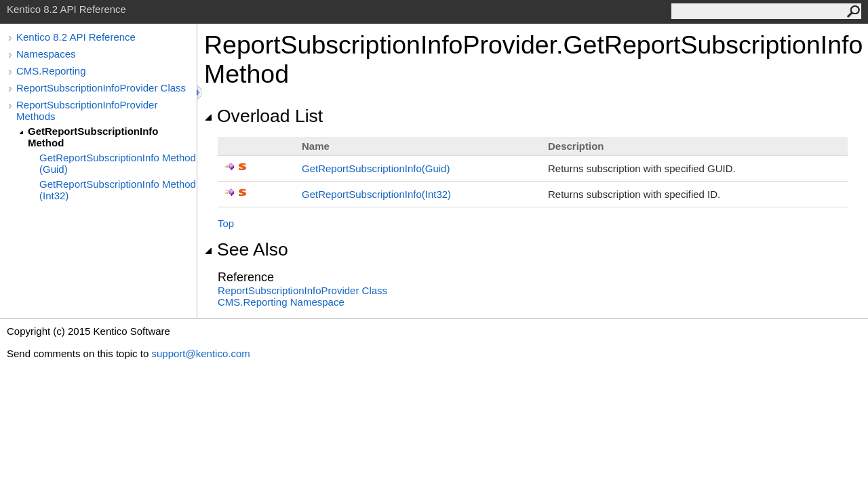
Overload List (263, 116)
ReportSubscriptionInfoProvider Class (101, 88)
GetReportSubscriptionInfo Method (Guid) (118, 163)
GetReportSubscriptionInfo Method (93, 137)
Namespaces (46, 54)
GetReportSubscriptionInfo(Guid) (376, 168)
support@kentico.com (200, 353)
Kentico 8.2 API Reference (76, 37)
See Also (246, 249)
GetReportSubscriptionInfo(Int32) (376, 194)
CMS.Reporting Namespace (281, 302)
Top (226, 223)
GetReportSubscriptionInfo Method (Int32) (118, 190)
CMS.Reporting (51, 71)
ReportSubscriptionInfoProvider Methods (87, 110)
